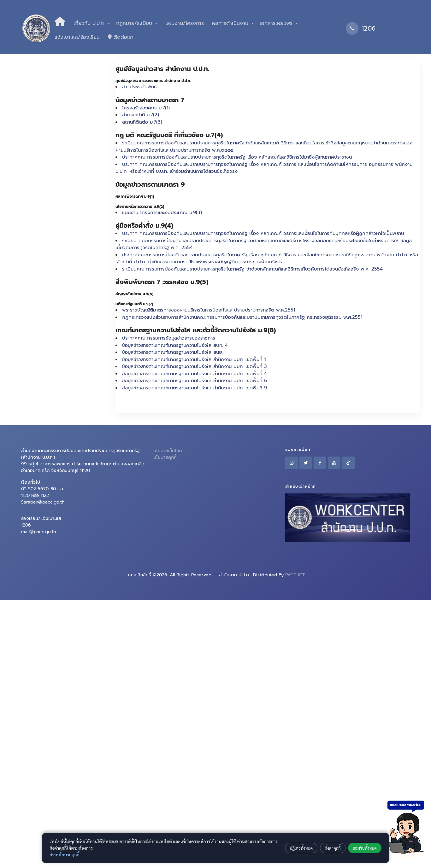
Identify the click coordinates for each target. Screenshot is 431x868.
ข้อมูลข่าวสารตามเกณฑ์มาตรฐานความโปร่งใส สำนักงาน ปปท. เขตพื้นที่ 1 (194, 359)
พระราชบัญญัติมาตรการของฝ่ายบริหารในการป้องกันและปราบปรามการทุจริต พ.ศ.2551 (209, 310)
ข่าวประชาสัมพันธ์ (139, 87)
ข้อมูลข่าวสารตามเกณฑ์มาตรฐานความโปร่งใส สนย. (172, 352)
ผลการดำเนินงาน (230, 23)
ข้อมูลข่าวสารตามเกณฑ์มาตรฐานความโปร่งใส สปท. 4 (175, 345)
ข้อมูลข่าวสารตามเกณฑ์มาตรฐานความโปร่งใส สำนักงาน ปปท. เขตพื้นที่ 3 (195, 366)
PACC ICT (295, 575)
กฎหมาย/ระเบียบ (134, 23)
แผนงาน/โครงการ (184, 23)
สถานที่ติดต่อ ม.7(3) (142, 122)
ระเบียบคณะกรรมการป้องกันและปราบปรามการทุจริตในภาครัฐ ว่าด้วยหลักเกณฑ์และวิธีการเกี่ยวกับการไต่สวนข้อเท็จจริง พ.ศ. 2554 (252, 269)
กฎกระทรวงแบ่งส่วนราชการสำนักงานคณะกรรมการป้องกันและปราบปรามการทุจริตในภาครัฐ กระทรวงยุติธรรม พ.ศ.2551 (242, 317)
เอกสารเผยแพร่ (276, 23)
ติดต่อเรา (121, 37)
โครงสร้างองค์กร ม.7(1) (146, 108)
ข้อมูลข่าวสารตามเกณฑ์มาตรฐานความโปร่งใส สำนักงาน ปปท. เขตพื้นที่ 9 (195, 388)
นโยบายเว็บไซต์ (168, 451)
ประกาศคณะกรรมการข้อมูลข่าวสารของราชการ (169, 338)
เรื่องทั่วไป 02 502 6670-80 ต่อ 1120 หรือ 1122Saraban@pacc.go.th (43, 492)
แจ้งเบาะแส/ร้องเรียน (77, 37)
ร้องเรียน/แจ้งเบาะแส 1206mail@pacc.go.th (41, 525)
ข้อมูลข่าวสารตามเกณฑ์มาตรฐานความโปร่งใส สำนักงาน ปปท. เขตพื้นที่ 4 (195, 374)
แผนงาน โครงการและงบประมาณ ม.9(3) (162, 213)
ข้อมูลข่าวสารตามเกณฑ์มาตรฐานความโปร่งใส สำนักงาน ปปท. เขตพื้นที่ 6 (195, 381)
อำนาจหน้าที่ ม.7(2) (141, 115)
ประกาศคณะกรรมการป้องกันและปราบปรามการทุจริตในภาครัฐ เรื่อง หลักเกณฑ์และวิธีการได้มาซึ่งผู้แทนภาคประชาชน (237, 157)
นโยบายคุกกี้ (165, 457)
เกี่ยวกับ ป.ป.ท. (89, 23)
